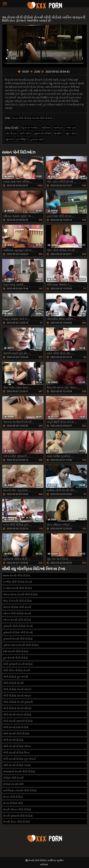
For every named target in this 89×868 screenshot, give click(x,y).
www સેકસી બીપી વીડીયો (17, 576)
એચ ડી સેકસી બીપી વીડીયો (17, 601)
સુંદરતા (9, 139)
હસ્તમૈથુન (21, 139)
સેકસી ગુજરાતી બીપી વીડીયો (18, 816)
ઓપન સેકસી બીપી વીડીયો (17, 620)
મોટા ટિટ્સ (11, 133)
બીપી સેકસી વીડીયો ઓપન (17, 746)
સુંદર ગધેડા (71, 133)
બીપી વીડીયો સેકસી (13, 683)
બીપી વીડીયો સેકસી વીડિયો (17, 708)
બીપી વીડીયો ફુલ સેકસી (15, 677)
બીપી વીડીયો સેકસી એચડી (17, 689)
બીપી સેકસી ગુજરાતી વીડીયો (18, 721)
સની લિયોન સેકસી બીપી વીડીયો (20, 790)
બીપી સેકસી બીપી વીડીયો (16, 734)
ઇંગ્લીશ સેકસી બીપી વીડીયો (17, 588)
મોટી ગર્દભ (25, 133)
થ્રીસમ (46, 128)
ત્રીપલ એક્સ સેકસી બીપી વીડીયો (21, 645)
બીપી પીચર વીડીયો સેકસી (16, 670)
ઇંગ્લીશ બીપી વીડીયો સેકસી (17, 582)
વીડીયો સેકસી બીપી (13, 784)
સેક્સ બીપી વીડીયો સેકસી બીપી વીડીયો (32, 118)
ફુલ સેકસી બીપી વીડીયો (15, 658)
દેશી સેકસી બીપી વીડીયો (16, 651)
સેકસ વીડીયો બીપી (13, 803)
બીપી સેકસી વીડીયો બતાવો (17, 765)
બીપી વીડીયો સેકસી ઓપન (17, 696)
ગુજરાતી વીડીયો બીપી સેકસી (18, 632)
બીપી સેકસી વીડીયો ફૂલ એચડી (19, 759)
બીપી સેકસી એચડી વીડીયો (17, 715)
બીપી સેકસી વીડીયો (13, 740)
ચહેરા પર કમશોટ (30, 128)
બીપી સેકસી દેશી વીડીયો (16, 727)
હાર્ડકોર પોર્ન (37, 139)
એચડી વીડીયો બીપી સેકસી (17, 607)
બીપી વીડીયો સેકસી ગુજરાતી (18, 702)
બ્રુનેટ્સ (58, 128)
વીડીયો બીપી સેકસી (13, 778)
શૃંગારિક (58, 133)
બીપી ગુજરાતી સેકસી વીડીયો (18, 664)
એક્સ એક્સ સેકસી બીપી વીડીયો (20, 594)
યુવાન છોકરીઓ (42, 133)
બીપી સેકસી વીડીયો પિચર (16, 753)
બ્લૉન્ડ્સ (71, 128)
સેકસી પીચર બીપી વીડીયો (16, 822)
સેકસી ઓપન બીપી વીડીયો (17, 809)
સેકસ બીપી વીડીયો (13, 797)
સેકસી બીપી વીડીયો (37, 860)
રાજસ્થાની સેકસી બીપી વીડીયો (19, 771)
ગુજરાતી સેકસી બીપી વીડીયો (18, 639)
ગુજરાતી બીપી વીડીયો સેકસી (18, 626)
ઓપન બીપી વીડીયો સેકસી (17, 613)
